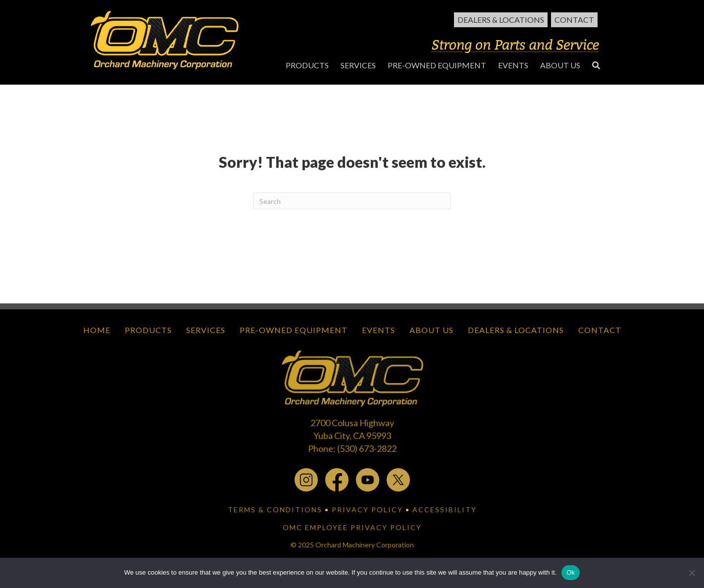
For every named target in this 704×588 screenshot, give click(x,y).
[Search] (352, 201)
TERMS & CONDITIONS (275, 510)
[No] (692, 573)
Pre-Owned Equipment (294, 330)
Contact (574, 20)
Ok (571, 572)
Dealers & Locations (501, 20)
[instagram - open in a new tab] (306, 479)
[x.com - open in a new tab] (398, 479)
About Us (431, 330)
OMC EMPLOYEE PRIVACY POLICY (352, 527)
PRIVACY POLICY (367, 510)
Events (378, 330)
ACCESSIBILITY (445, 510)
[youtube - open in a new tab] (368, 479)
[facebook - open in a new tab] (337, 479)
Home (97, 330)
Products (148, 330)
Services (206, 330)
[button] (596, 65)
